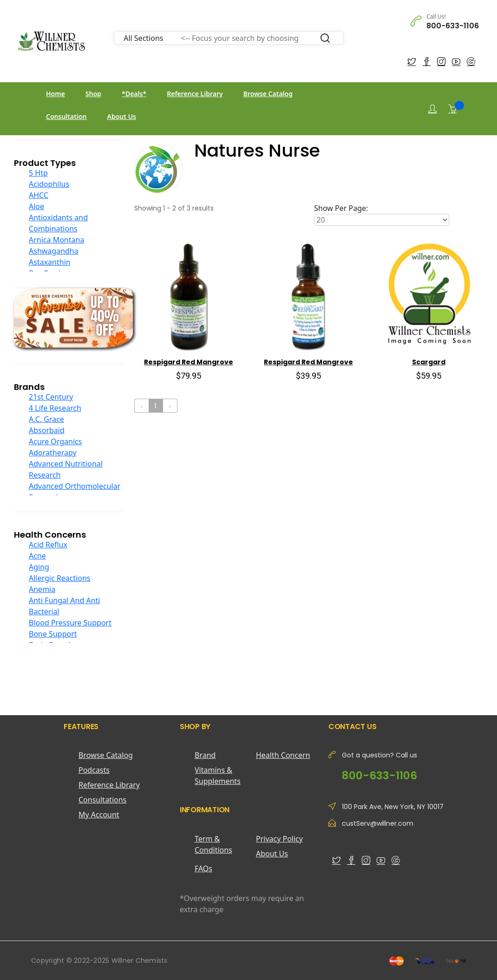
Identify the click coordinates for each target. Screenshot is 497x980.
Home (56, 94)
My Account (99, 815)
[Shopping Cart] (452, 109)
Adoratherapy (53, 453)
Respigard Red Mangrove (189, 362)
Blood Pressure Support (70, 623)
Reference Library (195, 94)
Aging (39, 567)
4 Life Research (55, 408)
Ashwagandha (54, 251)
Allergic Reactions (60, 578)
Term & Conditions (213, 844)
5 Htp (38, 173)
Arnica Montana (56, 240)
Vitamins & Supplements (218, 776)
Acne (37, 556)
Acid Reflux (48, 545)
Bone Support (53, 634)
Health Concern (283, 755)
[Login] (432, 109)
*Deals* (134, 94)
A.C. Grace (46, 419)
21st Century (51, 397)
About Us (122, 116)
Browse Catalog (268, 94)
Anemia (42, 589)
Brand (205, 755)
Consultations (102, 800)
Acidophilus (49, 184)
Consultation (66, 116)
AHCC (39, 195)
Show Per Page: (341, 208)
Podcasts (94, 770)
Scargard (429, 362)
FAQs (203, 868)
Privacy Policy (279, 839)
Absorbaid (47, 430)
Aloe (36, 206)
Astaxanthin (50, 262)
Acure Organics (55, 441)
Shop (93, 94)
